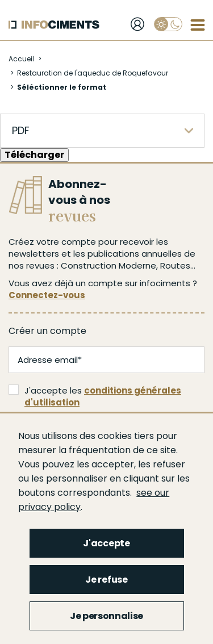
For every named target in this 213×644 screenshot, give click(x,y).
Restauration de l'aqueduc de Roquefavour (93, 73)
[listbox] (102, 131)
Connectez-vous (47, 295)
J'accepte (106, 543)
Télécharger (34, 155)
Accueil (21, 59)
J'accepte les (95, 396)
